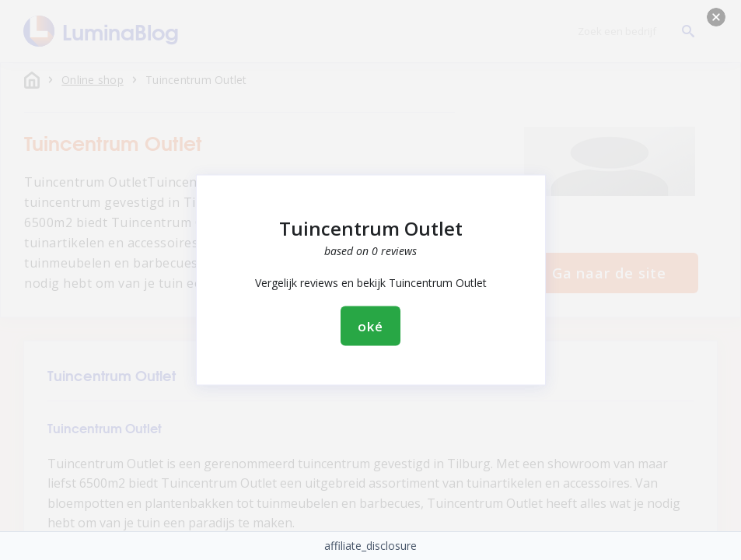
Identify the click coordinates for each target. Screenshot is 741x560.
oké (370, 326)
